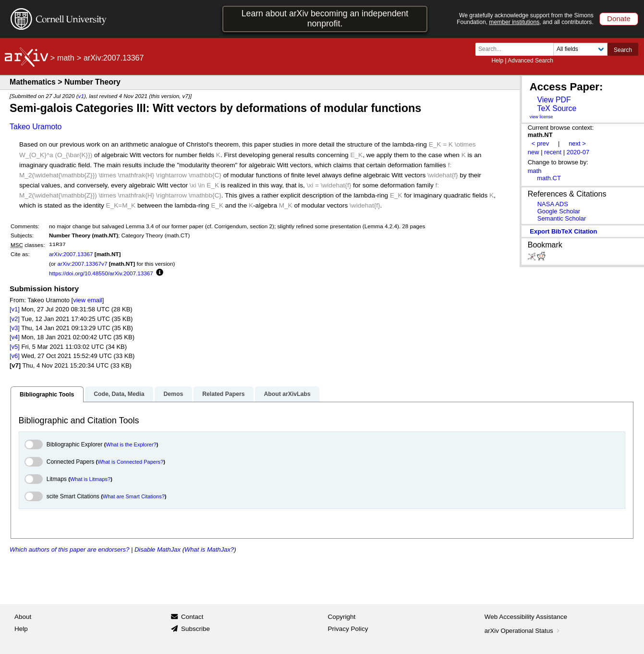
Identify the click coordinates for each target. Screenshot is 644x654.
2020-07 (578, 152)
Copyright (342, 617)
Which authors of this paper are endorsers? (69, 549)
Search (623, 50)
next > (577, 143)
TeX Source (557, 108)
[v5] (15, 347)
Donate (619, 19)
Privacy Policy (348, 629)
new (534, 152)
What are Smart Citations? (134, 496)
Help (497, 61)
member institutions (514, 22)
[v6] (15, 356)
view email (87, 300)
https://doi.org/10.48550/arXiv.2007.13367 (101, 273)
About (23, 617)
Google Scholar (559, 211)
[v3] (15, 328)
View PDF (554, 100)
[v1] (15, 309)
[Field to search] (580, 49)
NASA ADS (553, 204)
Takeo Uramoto (36, 127)
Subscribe (195, 629)
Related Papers (223, 394)
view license (541, 117)
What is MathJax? (209, 549)
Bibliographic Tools (47, 395)
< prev (540, 143)
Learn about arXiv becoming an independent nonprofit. (325, 19)
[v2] (15, 319)
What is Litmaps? (90, 479)
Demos (173, 394)
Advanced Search (530, 61)
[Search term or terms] (517, 49)
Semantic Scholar (562, 218)
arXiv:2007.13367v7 (82, 264)
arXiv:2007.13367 (71, 254)
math (66, 58)
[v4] (15, 337)
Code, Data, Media (119, 394)
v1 (81, 96)
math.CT (549, 178)
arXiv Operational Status (523, 631)
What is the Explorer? (131, 444)
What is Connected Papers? (130, 462)
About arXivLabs (287, 394)
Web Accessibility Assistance (526, 617)
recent (553, 152)
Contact (192, 617)
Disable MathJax (158, 549)
